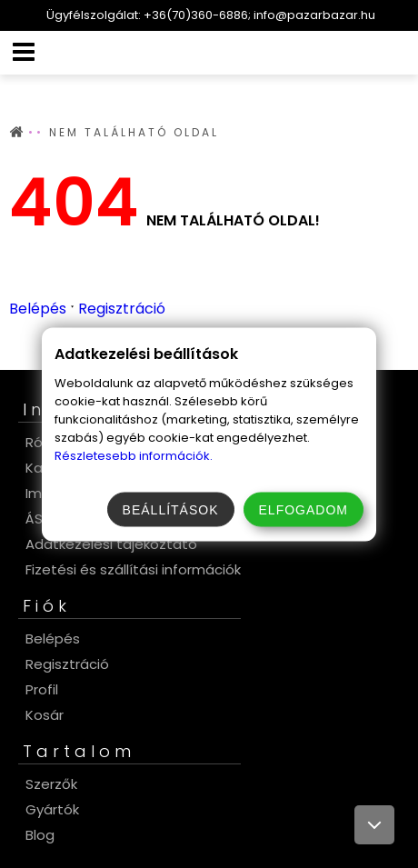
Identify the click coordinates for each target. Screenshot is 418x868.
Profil (42, 689)
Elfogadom (304, 509)
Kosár (45, 715)
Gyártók (52, 809)
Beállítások (171, 509)
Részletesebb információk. (134, 455)
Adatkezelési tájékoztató (111, 544)
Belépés (38, 309)
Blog (40, 835)
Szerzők (51, 784)
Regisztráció (122, 309)
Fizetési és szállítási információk (133, 569)
